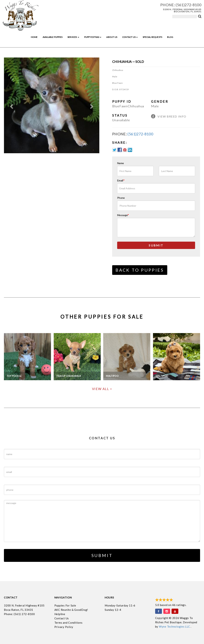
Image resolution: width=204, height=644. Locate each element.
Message (123, 215)
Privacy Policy (64, 627)
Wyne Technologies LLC (175, 626)
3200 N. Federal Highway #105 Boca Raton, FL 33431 (182, 10)
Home (34, 37)
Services (73, 37)
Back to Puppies (140, 270)
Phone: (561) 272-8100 (19, 614)
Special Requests (152, 37)
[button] (11, 105)
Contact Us (130, 37)
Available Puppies (53, 37)
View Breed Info (172, 116)
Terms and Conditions (68, 623)
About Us (112, 37)
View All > (102, 389)
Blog (170, 37)
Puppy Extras (93, 37)
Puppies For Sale (65, 605)
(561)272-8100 (188, 5)
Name (120, 163)
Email (121, 180)
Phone (121, 198)
